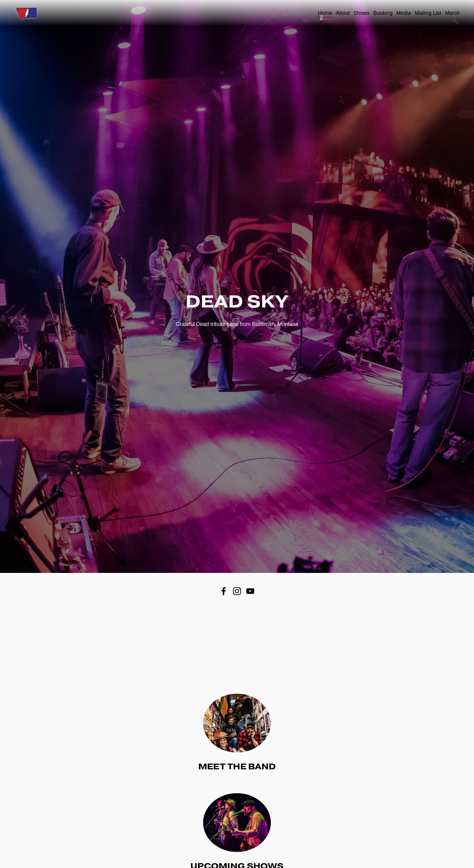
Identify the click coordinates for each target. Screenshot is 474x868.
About (343, 13)
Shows (362, 13)
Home (325, 13)
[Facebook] (224, 591)
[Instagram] (237, 591)
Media (404, 13)
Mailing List (428, 13)
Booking (383, 13)
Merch (452, 13)
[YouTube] (250, 591)
